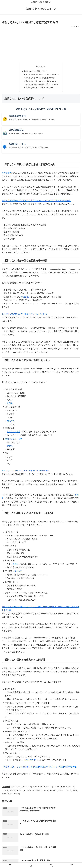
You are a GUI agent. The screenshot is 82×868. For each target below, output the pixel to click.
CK (18, 788)
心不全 (10, 404)
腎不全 (68, 791)
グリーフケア (30, 761)
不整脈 (56, 788)
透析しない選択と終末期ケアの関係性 (39, 89)
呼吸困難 (25, 298)
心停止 (20, 791)
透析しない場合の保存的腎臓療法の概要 (40, 78)
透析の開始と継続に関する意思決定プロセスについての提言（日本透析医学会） (36, 202)
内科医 (5, 791)
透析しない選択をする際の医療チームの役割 (42, 85)
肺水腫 (61, 791)
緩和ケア (18, 572)
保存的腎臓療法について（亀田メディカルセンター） (25, 315)
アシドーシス (26, 788)
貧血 (75, 791)
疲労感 (10, 447)
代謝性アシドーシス (14, 440)
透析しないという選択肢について (36, 71)
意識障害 (11, 422)
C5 (13, 788)
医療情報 (6, 788)
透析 (4, 795)
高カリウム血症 (14, 433)
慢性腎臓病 (7, 174)
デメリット (48, 788)
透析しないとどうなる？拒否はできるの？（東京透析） (26, 471)
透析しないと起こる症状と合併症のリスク (41, 82)
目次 (38, 66)
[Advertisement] (41, 44)
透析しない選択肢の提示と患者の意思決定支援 (43, 75)
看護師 (15, 565)
